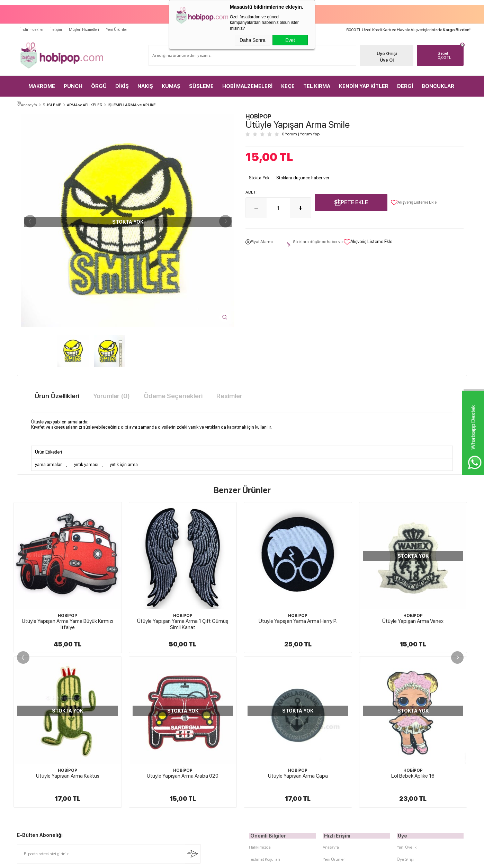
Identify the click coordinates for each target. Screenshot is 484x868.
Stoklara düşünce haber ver (303, 177)
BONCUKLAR (438, 83)
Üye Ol (383, 57)
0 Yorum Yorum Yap (301, 133)
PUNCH (73, 83)
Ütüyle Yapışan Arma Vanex (298, 620)
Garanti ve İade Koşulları (270, 740)
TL (448, 52)
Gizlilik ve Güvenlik (266, 752)
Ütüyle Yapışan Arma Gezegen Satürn (413, 620)
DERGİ (405, 83)
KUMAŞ (171, 83)
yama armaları (49, 463)
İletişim (56, 26)
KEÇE (288, 83)
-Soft (207, 859)
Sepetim (330, 740)
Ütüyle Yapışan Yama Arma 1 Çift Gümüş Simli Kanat (68, 623)
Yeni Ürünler (116, 26)
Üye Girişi (383, 50)
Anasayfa (331, 692)
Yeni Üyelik (407, 692)
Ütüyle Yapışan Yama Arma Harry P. (183, 620)
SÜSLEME (201, 83)
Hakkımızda (260, 692)
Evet (290, 40)
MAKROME (42, 83)
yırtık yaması (86, 463)
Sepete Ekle (351, 201)
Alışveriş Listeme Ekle (414, 202)
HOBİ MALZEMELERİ (247, 83)
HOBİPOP (68, 615)
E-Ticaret (223, 859)
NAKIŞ (145, 83)
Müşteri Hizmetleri (84, 26)
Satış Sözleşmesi (263, 728)
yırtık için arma (124, 463)
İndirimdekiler (32, 26)
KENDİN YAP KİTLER (364, 83)
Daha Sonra (253, 40)
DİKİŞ (122, 83)
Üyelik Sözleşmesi (265, 716)
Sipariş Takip (334, 752)
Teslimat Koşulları (265, 704)
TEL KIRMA (317, 83)
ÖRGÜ (99, 83)
